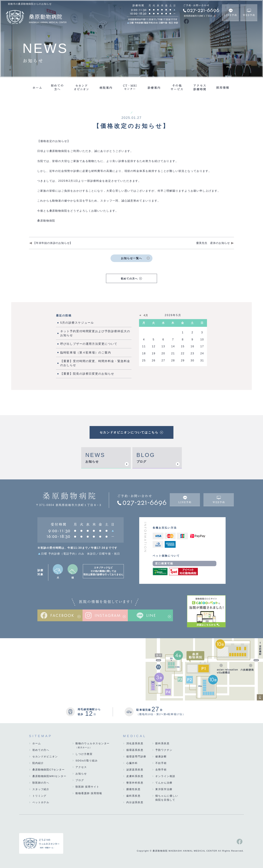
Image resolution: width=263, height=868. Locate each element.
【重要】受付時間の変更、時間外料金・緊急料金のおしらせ (95, 363)
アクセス (81, 767)
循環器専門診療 (136, 756)
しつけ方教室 (84, 754)
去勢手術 (161, 770)
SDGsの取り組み (87, 760)
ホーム (37, 743)
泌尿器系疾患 (135, 770)
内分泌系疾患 (135, 802)
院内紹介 (38, 763)
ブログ (142, 462)
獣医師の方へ (41, 783)
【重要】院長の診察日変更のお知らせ (87, 374)
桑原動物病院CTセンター (49, 770)
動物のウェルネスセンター (93, 746)
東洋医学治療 (164, 789)
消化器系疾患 (135, 743)
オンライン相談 (165, 776)
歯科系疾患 (133, 796)
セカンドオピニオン (45, 756)
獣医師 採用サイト (87, 787)
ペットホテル (41, 802)
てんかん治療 (164, 783)
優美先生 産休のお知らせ (213, 243)
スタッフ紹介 (41, 789)
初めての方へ (129, 279)
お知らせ (92, 462)
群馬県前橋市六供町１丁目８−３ (200, 16)
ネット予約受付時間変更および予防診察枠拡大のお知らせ (95, 333)
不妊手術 (161, 763)
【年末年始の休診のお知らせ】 (53, 243)
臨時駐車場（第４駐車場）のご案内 (86, 353)
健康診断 (161, 756)
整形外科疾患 (135, 783)
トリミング (40, 796)
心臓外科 (132, 763)
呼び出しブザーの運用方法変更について (89, 344)
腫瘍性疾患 (133, 789)
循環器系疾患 (135, 750)
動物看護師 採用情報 (89, 793)
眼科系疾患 (162, 743)
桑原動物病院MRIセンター (49, 776)
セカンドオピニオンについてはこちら (129, 432)
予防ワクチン (164, 750)
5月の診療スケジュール (77, 323)
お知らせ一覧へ (131, 258)
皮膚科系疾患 (135, 776)
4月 (146, 315)
